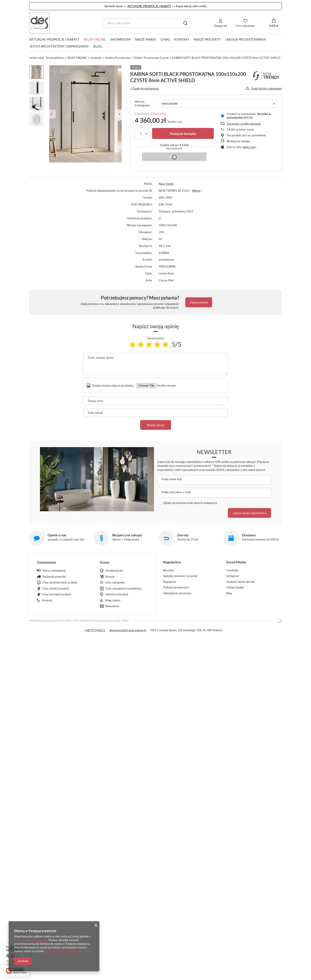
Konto (105, 562)
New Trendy (166, 184)
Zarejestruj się (114, 571)
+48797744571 (95, 630)
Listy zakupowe (245, 26)
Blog (98, 46)
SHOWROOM (120, 39)
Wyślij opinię (156, 425)
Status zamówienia (54, 571)
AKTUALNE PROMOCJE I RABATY (149, 6)
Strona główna (55, 58)
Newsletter (214, 452)
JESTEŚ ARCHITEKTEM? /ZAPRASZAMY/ (59, 46)
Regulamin (170, 582)
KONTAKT (182, 39)
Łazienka (96, 58)
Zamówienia (46, 562)
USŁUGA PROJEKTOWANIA (245, 39)
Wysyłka (169, 570)
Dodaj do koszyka (183, 134)
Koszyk (110, 577)
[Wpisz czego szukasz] (147, 23)
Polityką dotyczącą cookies (31, 940)
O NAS (165, 39)
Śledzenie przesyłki (54, 577)
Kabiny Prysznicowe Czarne (152, 58)
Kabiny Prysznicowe (118, 58)
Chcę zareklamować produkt (60, 582)
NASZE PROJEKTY (207, 39)
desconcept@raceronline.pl (128, 630)
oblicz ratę (249, 147)
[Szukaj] (185, 23)
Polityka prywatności (176, 587)
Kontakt (47, 600)
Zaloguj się (220, 26)
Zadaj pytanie (199, 302)
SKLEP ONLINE (95, 39)
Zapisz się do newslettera (250, 513)
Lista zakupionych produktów (123, 589)
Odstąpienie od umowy (177, 593)
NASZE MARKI (145, 39)
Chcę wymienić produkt (57, 594)
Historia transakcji (117, 594)
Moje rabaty (113, 600)
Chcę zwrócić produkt (56, 589)
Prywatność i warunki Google (62, 951)
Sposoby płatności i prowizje (180, 576)
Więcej (196, 191)
